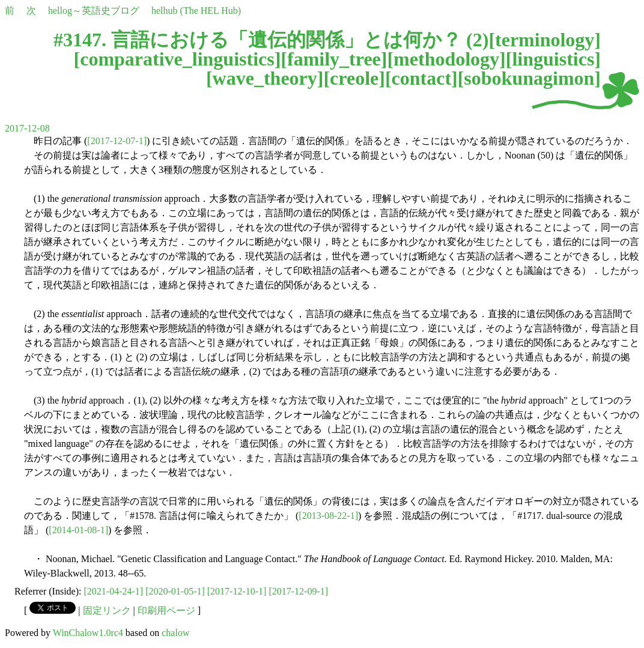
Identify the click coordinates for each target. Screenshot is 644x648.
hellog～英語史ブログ (94, 11)
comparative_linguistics (177, 59)
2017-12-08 (27, 128)
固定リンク (107, 610)
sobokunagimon (529, 78)
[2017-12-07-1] (117, 141)
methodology (446, 59)
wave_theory (265, 78)
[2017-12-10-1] (237, 591)
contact (422, 78)
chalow (175, 633)
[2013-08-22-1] (328, 516)
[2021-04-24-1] (114, 591)
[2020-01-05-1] (175, 591)
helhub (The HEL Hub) (196, 11)
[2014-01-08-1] (78, 530)
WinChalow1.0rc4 (88, 633)
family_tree (334, 59)
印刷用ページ (166, 610)
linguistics (553, 59)
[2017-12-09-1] (298, 591)
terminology (545, 40)
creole (354, 78)
